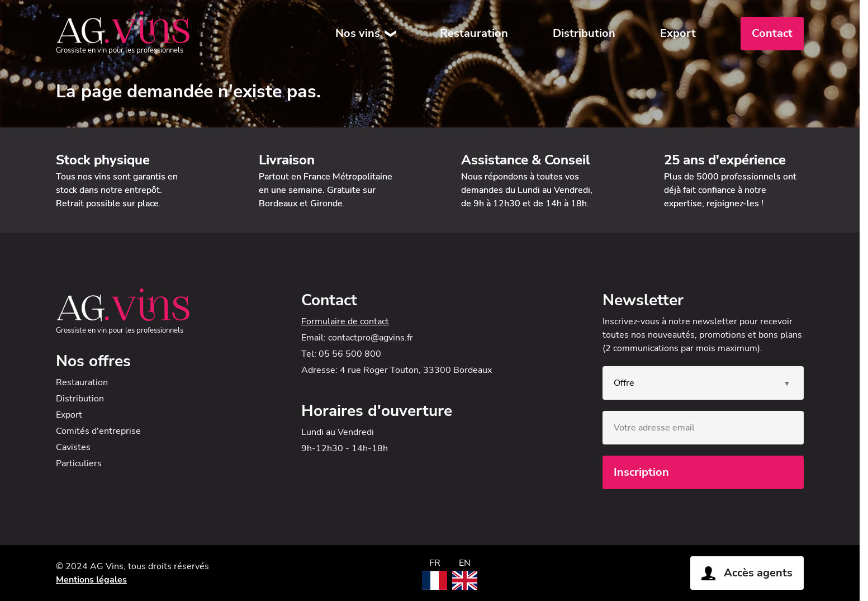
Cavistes (73, 447)
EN (465, 563)
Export (678, 33)
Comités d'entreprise (98, 431)
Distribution (584, 33)
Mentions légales (91, 580)
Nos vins (358, 33)
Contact (772, 33)
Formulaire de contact (345, 321)
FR (435, 563)
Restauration (474, 33)
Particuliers (79, 463)
